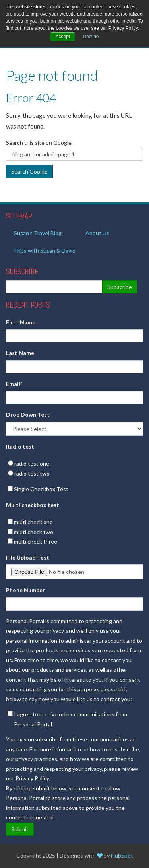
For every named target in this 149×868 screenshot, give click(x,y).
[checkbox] (74, 469)
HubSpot (122, 855)
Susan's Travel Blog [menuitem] (38, 233)
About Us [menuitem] (97, 233)
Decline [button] (91, 37)
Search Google (29, 171)
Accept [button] (63, 37)
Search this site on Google (39, 143)
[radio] (74, 464)
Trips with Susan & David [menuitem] (45, 251)
